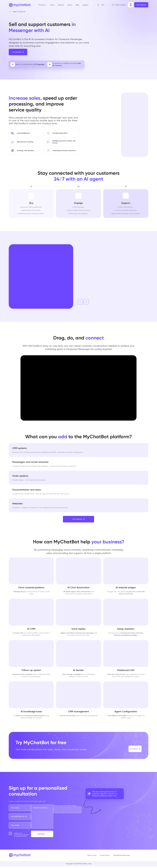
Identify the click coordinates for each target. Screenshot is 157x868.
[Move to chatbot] (131, 5)
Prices (52, 5)
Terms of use (92, 857)
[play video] (119, 5)
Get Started (141, 5)
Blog (77, 5)
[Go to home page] (20, 6)
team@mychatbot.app (122, 857)
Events (70, 5)
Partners (61, 5)
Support (85, 5)
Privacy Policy (105, 857)
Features (42, 5)
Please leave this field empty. (65, 807)
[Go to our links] (135, 857)
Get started (133, 748)
